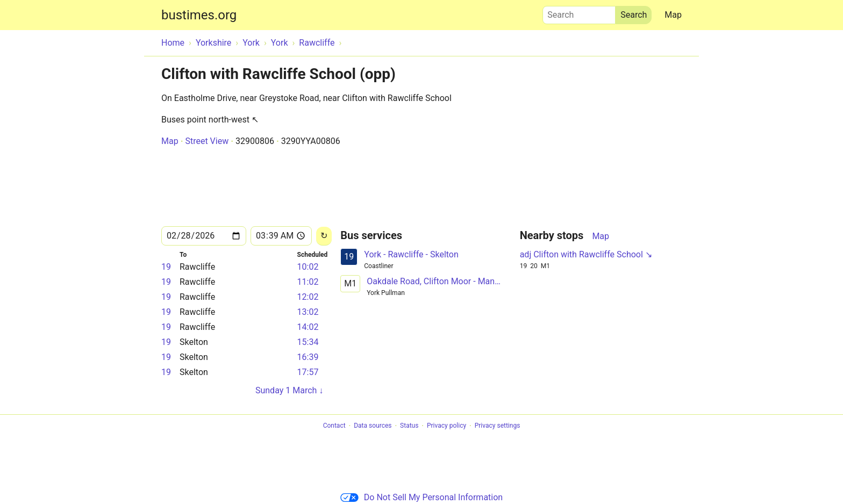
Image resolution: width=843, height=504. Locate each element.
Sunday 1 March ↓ (289, 390)
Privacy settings (498, 426)
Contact (334, 426)
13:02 (308, 312)
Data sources (373, 426)
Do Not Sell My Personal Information (421, 497)
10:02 (308, 267)
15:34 (308, 342)
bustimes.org (199, 15)
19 (166, 267)
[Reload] (324, 236)
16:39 (308, 357)
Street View (207, 141)
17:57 (308, 372)
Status (409, 426)
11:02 (308, 282)
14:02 (308, 327)
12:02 (308, 297)
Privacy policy (446, 426)
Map (673, 15)
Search (579, 12)
